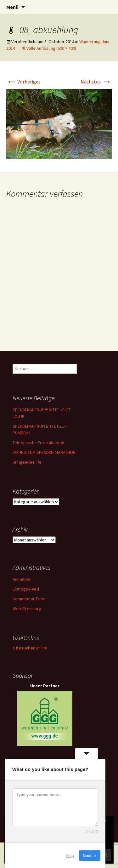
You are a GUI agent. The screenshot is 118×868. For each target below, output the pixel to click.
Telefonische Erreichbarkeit (39, 443)
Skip (70, 855)
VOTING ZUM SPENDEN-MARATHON (44, 452)
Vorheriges (23, 82)
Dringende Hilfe (27, 462)
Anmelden (22, 579)
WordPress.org (27, 608)
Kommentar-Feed (29, 599)
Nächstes (96, 82)
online (30, 648)
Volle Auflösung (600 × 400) (51, 48)
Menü (12, 7)
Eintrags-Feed (26, 589)
